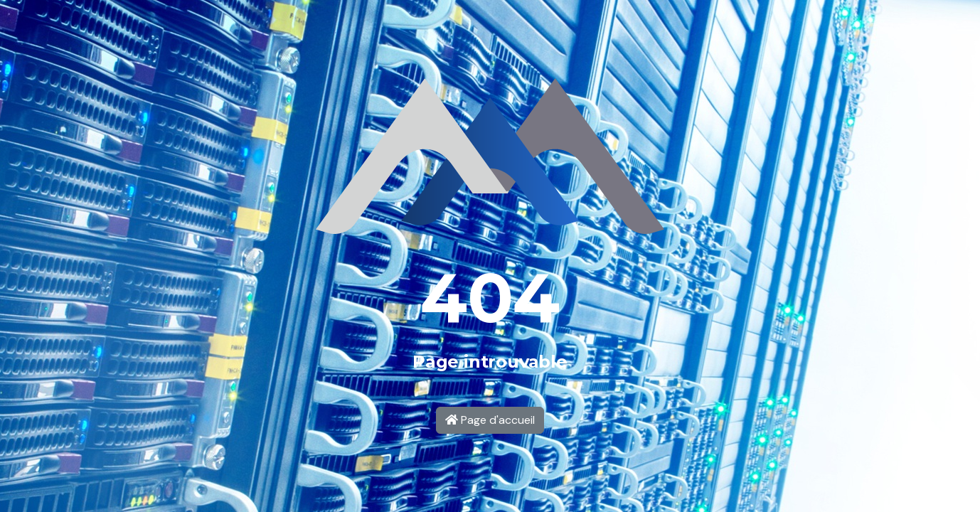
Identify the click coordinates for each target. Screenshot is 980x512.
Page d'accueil (490, 420)
